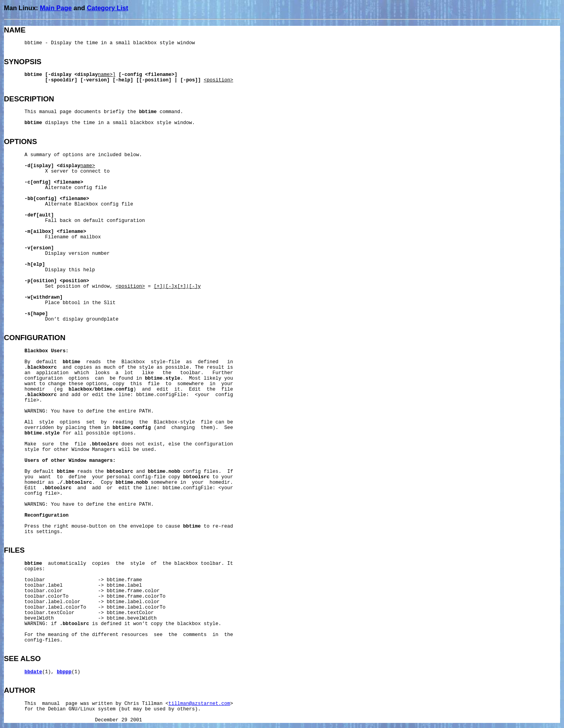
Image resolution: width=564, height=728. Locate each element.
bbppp (64, 672)
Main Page (56, 8)
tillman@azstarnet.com (199, 704)
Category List (108, 8)
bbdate (33, 672)
